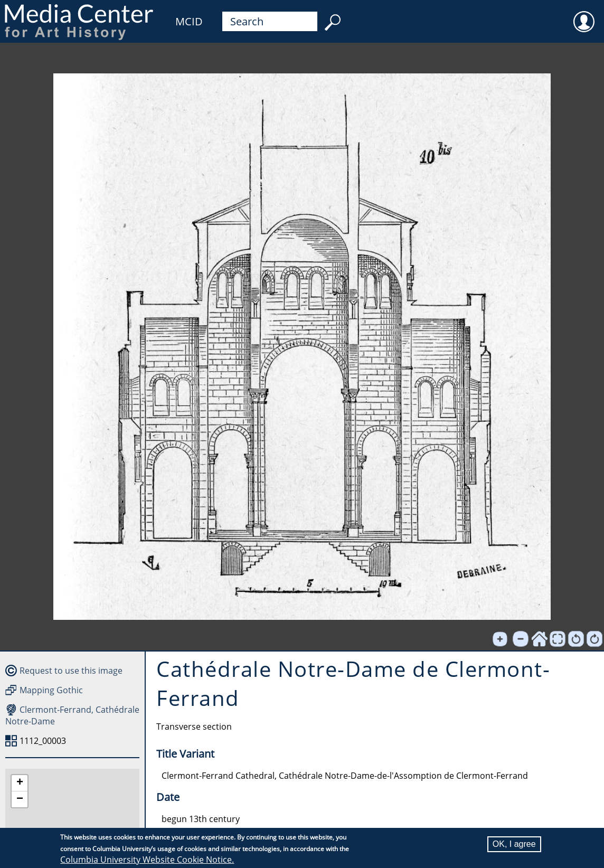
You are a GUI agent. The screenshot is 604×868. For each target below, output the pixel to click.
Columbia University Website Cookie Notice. (147, 860)
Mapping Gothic (51, 690)
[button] (20, 783)
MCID (189, 21)
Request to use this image (71, 671)
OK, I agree (514, 844)
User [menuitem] (584, 15)
